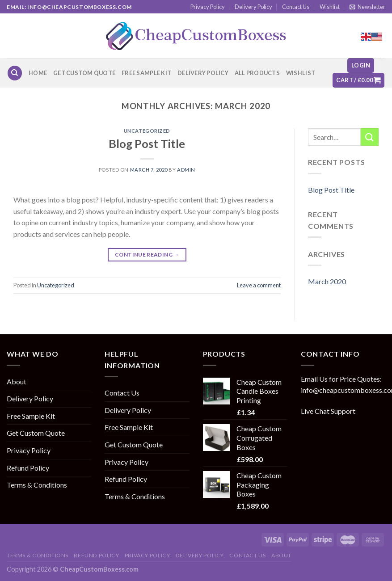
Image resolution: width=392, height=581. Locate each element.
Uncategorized (147, 131)
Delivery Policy (253, 7)
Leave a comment (259, 285)
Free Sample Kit (146, 73)
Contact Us (296, 7)
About (17, 381)
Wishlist (330, 7)
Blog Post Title (147, 143)
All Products (257, 73)
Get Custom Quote (84, 73)
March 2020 (327, 281)
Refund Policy (28, 468)
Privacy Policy (208, 7)
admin (186, 170)
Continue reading (147, 255)
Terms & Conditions (37, 485)
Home (38, 73)
